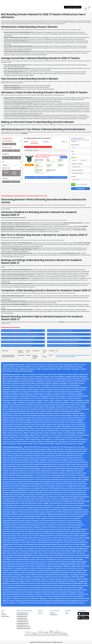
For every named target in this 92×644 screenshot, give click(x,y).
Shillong (51, 431)
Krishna (58, 409)
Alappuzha (62, 374)
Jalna (73, 400)
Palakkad (80, 420)
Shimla (57, 431)
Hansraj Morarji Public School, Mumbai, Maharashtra (54, 501)
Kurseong (13, 411)
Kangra (5, 405)
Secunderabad (19, 431)
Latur (37, 411)
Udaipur (21, 439)
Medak (63, 413)
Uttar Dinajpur (60, 439)
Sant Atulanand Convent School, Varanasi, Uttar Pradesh (55, 549)
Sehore (28, 431)
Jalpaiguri (79, 400)
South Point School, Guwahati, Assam (32, 454)
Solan (41, 433)
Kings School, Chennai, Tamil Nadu (43, 562)
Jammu (87, 400)
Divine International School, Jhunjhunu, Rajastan (36, 512)
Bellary (24, 381)
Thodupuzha (83, 435)
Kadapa (58, 403)
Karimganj (46, 405)
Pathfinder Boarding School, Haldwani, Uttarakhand (31, 527)
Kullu (72, 409)
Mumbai (26, 416)
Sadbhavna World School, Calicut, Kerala (73, 586)
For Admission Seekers (53, 615)
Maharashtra (7, 369)
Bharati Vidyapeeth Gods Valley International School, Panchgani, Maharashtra (57, 492)
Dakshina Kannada (72, 387)
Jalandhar (59, 400)
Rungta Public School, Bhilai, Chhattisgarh (38, 568)
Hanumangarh (24, 398)
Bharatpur (62, 381)
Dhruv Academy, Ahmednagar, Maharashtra (63, 499)
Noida (34, 420)
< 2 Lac (9, 158)
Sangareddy (74, 429)
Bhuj (39, 383)
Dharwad (68, 390)
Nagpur (76, 416)
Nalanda (12, 418)
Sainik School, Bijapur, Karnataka (38, 484)
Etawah (62, 392)
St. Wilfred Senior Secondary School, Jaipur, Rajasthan (51, 577)
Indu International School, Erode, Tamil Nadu (27, 560)
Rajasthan (52, 369)
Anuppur (46, 377)
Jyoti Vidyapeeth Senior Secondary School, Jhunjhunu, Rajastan (60, 570)
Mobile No (74, 157)
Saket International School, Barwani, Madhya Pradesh (51, 156)
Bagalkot (69, 377)
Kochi (47, 407)
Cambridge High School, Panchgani (50, 495)
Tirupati (42, 437)
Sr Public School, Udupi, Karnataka (73, 482)
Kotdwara (34, 409)
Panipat (44, 422)
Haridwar (45, 398)
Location (73, 177)
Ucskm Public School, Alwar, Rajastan (56, 516)
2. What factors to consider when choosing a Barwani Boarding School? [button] (20, 334)
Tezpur (32, 435)
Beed (4, 381)
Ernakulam (50, 392)
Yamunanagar (78, 444)
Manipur (16, 369)
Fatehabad (7, 394)
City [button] (3, 162)
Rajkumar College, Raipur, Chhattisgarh (55, 460)
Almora (5, 377)
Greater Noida (25, 396)
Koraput (17, 409)
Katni (12, 407)
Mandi (27, 413)
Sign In (89, 8)
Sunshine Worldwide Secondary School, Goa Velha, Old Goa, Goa (42, 551)
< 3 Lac (14, 158)
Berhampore (53, 381)
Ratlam (5, 429)
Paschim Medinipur (77, 422)
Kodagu (52, 407)
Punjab (45, 369)
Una (53, 439)
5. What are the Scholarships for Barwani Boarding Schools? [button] (17, 346)
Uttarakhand (18, 371)
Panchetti (19, 422)
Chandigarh (46, 385)
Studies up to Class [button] (7, 147)
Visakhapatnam (52, 442)
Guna (51, 396)
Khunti (31, 407)
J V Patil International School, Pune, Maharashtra (71, 505)
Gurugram (63, 396)
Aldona (70, 374)
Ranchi (75, 426)
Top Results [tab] (34, 142)
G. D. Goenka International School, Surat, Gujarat (34, 603)
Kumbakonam (84, 409)
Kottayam (43, 409)
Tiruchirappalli (26, 437)
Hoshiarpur (77, 398)
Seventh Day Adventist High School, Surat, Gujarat (59, 477)
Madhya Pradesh (76, 367)
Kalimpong (74, 403)
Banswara (41, 379)
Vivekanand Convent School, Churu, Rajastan (64, 518)
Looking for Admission (77, 164)
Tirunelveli (35, 437)
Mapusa (49, 413)
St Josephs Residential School (50, 467)
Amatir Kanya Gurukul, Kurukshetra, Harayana (51, 479)
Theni (51, 435)
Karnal (68, 405)
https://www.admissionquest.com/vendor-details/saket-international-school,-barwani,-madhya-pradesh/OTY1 (73, 356)
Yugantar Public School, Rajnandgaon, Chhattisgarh (21, 460)
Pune (54, 424)
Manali (21, 413)
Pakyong (73, 420)
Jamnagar (7, 403)
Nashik (63, 418)
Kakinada (65, 403)
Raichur (11, 426)
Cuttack (61, 387)
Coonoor (54, 387)
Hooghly (69, 398)
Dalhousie (83, 387)
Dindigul (14, 392)
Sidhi (79, 431)
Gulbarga (44, 396)
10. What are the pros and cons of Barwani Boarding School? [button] (63, 346)
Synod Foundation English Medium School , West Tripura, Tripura (31, 555)
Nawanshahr (71, 418)
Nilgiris (29, 420)
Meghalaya (24, 369)
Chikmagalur (7, 387)
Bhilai (76, 381)
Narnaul (56, 418)
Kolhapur (76, 407)
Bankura (33, 379)
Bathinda (85, 379)
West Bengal (28, 371)
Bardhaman (50, 379)
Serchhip (44, 431)
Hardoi (38, 398)
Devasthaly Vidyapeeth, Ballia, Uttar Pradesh (19, 540)
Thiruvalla (58, 435)
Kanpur (30, 405)
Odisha (39, 369)
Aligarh (76, 374)
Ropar (26, 429)
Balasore (6, 379)
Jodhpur (51, 403)
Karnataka (59, 367)
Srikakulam (81, 433)
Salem (57, 429)
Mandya (33, 413)
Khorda (25, 407)
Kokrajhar (68, 407)
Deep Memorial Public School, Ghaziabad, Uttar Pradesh (59, 536)
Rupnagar (41, 429)
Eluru (43, 392)
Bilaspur (56, 383)
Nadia (64, 416)
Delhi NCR (78, 365)
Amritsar (24, 377)
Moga (82, 413)
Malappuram (7, 413)
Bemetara (32, 381)
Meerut (69, 413)
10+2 (18, 151)
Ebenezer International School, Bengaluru (27, 469)
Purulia (80, 424)
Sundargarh (7, 435)
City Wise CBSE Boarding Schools (22, 615)
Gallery (46, 177)
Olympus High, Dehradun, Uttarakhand (42, 525)
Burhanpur (16, 385)
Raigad (18, 426)
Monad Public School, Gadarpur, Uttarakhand (51, 523)
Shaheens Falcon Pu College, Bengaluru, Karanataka (21, 488)
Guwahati (72, 396)
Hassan (52, 398)
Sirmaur (11, 433)
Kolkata (83, 407)
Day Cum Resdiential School (6, 172)
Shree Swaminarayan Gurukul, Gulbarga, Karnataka (37, 583)
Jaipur (46, 400)
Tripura (83, 369)
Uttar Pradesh (8, 371)
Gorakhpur (15, 396)
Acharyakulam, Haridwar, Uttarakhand (23, 570)
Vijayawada (33, 442)
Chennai (55, 385)
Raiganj (24, 426)
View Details (62, 177)
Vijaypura (41, 442)
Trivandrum (7, 439)
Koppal (11, 409)
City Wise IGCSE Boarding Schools (22, 625)
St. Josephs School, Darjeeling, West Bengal (60, 564)
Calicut (23, 385)
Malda (15, 413)
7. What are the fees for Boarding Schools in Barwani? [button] (61, 334)
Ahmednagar (41, 374)
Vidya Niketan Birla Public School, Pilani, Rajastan (48, 557)
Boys (9, 144)
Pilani (44, 424)
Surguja (26, 435)
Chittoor (23, 387)
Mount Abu (19, 416)
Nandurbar (48, 418)
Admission (30, 177)
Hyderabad (7, 400)
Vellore (19, 442)
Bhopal (22, 383)
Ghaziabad (71, 394)
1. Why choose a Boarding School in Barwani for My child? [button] (16, 331)
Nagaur (70, 416)
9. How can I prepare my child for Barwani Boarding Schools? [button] (63, 342)
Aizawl (50, 374)
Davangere (15, 390)
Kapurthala (37, 405)
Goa (84, 365)
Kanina (11, 405)
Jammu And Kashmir (38, 367)
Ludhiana (50, 411)
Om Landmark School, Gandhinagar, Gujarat (51, 475)
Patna (32, 424)
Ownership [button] (5, 179)
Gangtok (56, 394)
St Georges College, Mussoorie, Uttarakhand (36, 458)
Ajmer (55, 374)
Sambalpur (65, 429)
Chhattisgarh (69, 365)
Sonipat (53, 433)
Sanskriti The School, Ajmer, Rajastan (27, 451)
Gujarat (5, 367)
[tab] (11, 141)
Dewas (42, 390)
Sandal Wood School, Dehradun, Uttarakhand (29, 529)
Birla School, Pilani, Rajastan (72, 508)
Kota (28, 409)
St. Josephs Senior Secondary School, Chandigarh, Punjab (67, 579)
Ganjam (63, 394)
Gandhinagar (39, 394)
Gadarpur (29, 394)
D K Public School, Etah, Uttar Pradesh (67, 534)
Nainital (5, 418)
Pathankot (19, 424)
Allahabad (83, 374)
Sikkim (59, 369)
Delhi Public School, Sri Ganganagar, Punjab (31, 579)
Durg (19, 392)
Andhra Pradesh (31, 365)
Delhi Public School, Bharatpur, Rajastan (55, 510)
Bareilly (58, 379)
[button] (11, 165)
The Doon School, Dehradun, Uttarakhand (61, 454)
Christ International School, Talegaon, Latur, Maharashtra (38, 497)
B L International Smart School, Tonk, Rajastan (19, 508)
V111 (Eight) (6, 151)
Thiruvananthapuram (70, 435)
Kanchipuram (84, 403)
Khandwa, (18, 407)
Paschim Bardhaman (61, 422)
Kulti (76, 409)
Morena (11, 416)
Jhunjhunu (39, 403)
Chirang (16, 387)
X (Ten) (13, 151)
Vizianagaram (64, 442)
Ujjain (48, 439)
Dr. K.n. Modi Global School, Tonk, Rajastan (68, 512)
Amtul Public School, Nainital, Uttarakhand (67, 458)
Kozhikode (51, 409)
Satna (11, 431)
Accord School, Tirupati (51, 469)
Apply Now (64, 157)
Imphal (19, 400)
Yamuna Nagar (66, 444)
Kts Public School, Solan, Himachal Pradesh (55, 464)
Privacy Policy (4, 615)
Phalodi (38, 424)
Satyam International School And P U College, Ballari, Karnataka (63, 486)
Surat (20, 435)
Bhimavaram (7, 383)
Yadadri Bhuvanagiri (47, 444)
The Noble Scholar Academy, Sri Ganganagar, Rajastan (22, 516)
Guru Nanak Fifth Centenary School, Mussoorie (29, 449)
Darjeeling (6, 390)
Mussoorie (45, 416)
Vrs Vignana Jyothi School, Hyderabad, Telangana (29, 598)
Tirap (18, 437)
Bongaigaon (64, 383)
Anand (31, 377)
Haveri (58, 398)
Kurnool (6, 411)
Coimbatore (46, 387)
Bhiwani (16, 383)
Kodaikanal (60, 407)
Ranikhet (82, 426)
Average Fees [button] (6, 154)
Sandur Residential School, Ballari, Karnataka (66, 484)
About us (3, 613)
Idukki (14, 400)
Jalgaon (66, 400)
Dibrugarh (6, 392)
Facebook (67, 613)
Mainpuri (77, 411)
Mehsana (76, 413)
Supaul (15, 435)
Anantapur (38, 377)
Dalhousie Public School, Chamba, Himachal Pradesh (53, 462)
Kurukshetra (21, 411)
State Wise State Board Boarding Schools (24, 627)
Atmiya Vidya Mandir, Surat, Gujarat (21, 462)
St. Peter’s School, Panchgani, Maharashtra (67, 590)
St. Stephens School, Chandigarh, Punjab (17, 581)
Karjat (63, 405)
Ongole (61, 420)
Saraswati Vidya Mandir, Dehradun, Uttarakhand (63, 529)
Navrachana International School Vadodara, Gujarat (45, 473)
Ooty (67, 420)
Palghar (5, 422)
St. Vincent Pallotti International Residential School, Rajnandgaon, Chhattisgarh (52, 575)
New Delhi (14, 420)
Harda (32, 398)
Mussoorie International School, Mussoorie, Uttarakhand (45, 456)
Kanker (17, 405)
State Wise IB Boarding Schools (22, 616)
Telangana (76, 369)
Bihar (61, 365)
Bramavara (7, 385)
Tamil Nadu (67, 369)
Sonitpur (60, 433)
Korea (23, 409)
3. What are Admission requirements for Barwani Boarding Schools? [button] (19, 338)
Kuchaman (65, 409)
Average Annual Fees (77, 170)
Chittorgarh (31, 387)
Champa (38, 385)
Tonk (75, 437)
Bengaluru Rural (42, 381)
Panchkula (36, 422)
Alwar (11, 377)
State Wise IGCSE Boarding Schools (23, 623)
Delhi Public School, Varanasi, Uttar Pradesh (74, 538)
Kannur (23, 405)
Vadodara (83, 439)
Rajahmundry (51, 426)
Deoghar (36, 390)
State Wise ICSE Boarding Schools (22, 620)
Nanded (40, 418)
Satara (5, 431)
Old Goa (55, 420)
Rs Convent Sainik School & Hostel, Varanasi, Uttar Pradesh (69, 547)
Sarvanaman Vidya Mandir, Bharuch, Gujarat (25, 477)
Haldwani (6, 398)
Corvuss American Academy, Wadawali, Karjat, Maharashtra (24, 499)
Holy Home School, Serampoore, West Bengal (48, 581)
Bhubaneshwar (31, 383)
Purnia (74, 424)
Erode (56, 392)
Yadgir (57, 444)
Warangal (82, 442)
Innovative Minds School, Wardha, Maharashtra (36, 505)
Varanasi (12, 442)
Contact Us (80, 189)
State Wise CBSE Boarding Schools (22, 613)
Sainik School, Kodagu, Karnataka (14, 484)
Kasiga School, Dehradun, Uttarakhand (60, 449)
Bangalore (25, 379)
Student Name (75, 145)
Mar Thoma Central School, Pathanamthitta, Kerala (39, 586)
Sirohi (17, 433)
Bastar (78, 379)
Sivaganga (34, 433)
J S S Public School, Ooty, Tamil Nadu (57, 560)
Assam (56, 365)
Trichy (80, 437)
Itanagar (32, 400)
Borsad (72, 383)
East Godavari (35, 392)
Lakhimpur (30, 411)
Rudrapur (32, 429)
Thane (38, 435)
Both (14, 144)
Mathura (56, 413)
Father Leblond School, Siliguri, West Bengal (71, 562)
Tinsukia (12, 437)
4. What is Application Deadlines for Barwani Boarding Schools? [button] (18, 342)
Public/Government (14, 182)
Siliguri (5, 433)
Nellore (79, 418)
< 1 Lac (4, 158)
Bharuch (70, 381)
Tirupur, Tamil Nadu (53, 437)
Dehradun (24, 390)
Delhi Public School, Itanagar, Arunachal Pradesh (72, 555)
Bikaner (49, 383)
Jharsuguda (30, 403)
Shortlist (29, 165)
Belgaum (18, 381)
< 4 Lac (19, 158)
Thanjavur (45, 435)
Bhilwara (82, 381)
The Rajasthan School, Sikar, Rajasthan (17, 557)
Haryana (12, 367)
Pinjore (49, 424)
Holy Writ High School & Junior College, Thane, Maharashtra (42, 503)
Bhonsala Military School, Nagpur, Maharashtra (19, 495)
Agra (23, 374)
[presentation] (34, 142)
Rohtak (20, 429)
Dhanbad (49, 390)
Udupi (43, 439)
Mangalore (41, 413)
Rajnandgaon (67, 426)
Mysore (52, 416)
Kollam (5, 409)
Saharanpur (50, 429)
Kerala (67, 367)
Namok (34, 418)
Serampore (36, 431)
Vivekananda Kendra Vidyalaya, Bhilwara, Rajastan (21, 521)
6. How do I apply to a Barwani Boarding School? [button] (60, 331)
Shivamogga (65, 431)
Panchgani (27, 422)
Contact (53, 177)
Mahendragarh (67, 411)
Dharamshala (59, 390)
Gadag (22, 394)
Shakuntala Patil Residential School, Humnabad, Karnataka (61, 488)
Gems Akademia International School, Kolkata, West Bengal (23, 564)
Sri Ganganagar (70, 433)
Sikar (84, 431)
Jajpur (52, 400)
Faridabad (78, 392)
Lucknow (43, 411)
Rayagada (13, 429)
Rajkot (59, 426)
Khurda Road (39, 407)
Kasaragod (81, 405)
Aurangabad (60, 377)
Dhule (83, 390)
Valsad (5, 442)
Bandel (18, 379)
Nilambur (22, 420)
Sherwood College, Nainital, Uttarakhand (50, 531)
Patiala (26, 424)
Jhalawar (21, 403)
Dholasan (76, 390)
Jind (46, 403)
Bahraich (76, 377)
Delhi (30, 390)
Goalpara (80, 394)
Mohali (5, 416)
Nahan (82, 416)
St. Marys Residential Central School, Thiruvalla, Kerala (21, 588)
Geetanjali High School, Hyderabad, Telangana (60, 592)
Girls (4, 144)
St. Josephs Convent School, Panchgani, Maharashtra (32, 590)
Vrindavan (74, 442)
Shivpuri (74, 431)
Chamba (30, 385)
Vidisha (25, 442)
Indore (25, 400)
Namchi (28, 418)
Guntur (56, 396)
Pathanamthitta (8, 424)
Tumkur (15, 439)
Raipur (37, 426)
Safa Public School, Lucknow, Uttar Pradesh (18, 549)
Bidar (44, 383)
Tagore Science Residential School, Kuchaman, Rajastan (67, 514)
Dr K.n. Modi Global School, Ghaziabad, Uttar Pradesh (55, 540)
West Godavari (23, 444)
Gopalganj (6, 396)
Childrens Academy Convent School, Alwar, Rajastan (21, 510)
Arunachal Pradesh (45, 365)
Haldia (85, 396)
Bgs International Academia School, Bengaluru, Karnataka (40, 482)
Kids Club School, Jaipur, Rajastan (53, 451)
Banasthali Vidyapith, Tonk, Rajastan (49, 508)
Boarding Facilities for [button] (8, 141)
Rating (63, 142)
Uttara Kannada (72, 439)
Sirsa (21, 433)
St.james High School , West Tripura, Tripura (34, 553)
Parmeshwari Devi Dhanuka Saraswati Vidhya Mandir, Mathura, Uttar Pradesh (52, 544)
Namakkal (20, 418)
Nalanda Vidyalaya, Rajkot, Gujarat (21, 475)
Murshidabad (35, 416)
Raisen (42, 426)
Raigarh (31, 426)
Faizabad (69, 392)
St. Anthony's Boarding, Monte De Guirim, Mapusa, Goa (26, 601)
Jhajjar (14, 403)
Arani (52, 377)
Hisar (63, 398)
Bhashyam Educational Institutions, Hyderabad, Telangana (64, 594)
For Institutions (52, 613)
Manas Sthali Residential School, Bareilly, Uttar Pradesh (51, 542)
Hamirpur (14, 398)
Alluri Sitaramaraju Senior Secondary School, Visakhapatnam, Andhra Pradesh (37, 471)
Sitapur (27, 433)
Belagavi (10, 381)
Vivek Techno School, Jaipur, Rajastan (34, 518)
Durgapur (26, 392)
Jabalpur (39, 400)
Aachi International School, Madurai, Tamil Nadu (57, 521)
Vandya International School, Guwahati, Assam (68, 603)
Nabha (58, 416)
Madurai (58, 411)
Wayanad (13, 444)
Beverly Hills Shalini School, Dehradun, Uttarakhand (42, 447)
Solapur (47, 433)
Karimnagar (55, 405)
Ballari (12, 379)
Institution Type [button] (6, 168)
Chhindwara (63, 385)
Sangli (82, 429)
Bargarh (65, 379)
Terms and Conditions (5, 616)
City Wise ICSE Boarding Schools (22, 622)
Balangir (83, 377)
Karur (74, 405)
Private (5, 182)
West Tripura (34, 444)
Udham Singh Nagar (32, 439)
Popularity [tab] (46, 142)
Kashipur (6, 407)
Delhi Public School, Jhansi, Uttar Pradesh (43, 538)
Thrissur (5, 437)
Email (72, 151)
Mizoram (32, 369)
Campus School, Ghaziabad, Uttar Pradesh (37, 534)
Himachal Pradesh (23, 367)
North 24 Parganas (44, 420)
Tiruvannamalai (67, 437)
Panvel (50, 422)
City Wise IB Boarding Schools (22, 618)
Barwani (72, 379)
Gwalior (79, 396)
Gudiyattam (35, 396)
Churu (38, 387)
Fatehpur (15, 394)
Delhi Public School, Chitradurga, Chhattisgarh (53, 573)
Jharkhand (51, 367)
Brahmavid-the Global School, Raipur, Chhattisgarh (44, 566)
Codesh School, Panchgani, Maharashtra (74, 497)
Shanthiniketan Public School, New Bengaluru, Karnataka (48, 490)
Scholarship (38, 177)
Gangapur (48, 394)
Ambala (17, 377)
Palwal (12, 422)
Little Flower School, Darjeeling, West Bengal (23, 467)
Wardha (5, 444)
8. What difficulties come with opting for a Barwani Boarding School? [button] (65, 338)
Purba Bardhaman (64, 424)
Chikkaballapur (74, 385)
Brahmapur (80, 383)
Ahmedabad (31, 374)
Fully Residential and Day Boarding (14, 173)
